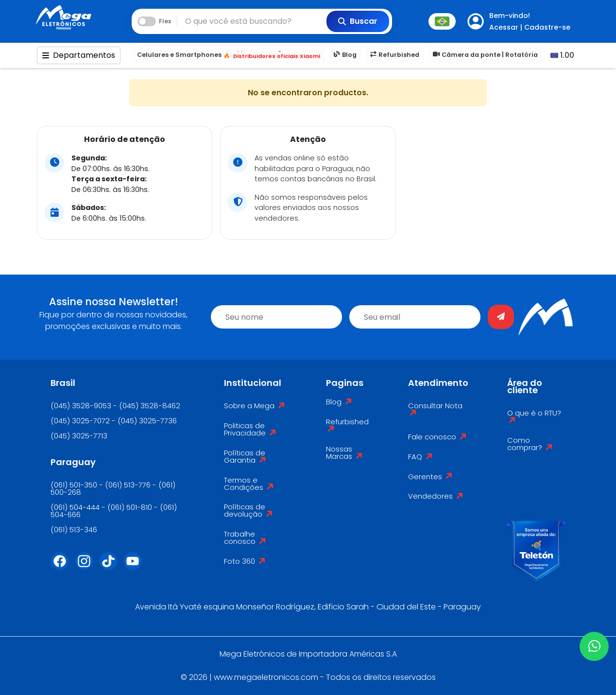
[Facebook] (63, 567)
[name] (276, 317)
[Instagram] (87, 567)
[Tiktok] (111, 567)
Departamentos (79, 55)
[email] (415, 317)
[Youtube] (136, 567)
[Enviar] (501, 317)
